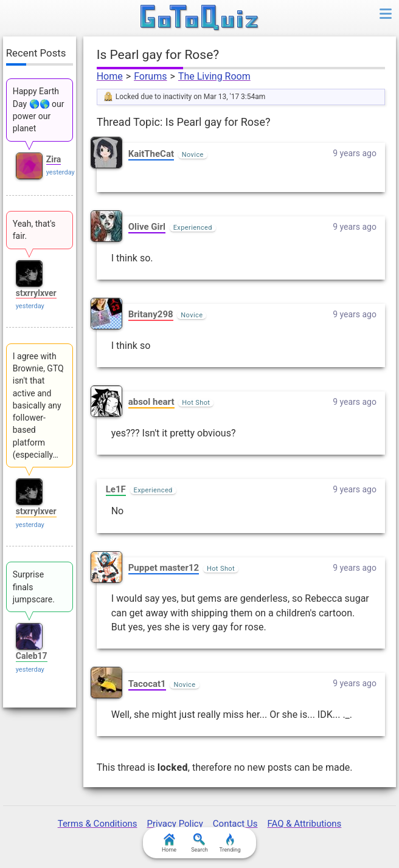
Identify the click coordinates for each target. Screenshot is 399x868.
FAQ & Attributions (304, 824)
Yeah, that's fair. (34, 230)
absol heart (151, 402)
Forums (150, 76)
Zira (54, 159)
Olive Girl (147, 227)
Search (199, 843)
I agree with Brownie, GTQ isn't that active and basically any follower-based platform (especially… (38, 405)
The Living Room (214, 76)
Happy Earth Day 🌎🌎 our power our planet (39, 110)
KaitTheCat (151, 154)
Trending (230, 843)
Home (110, 76)
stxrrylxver (36, 293)
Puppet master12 (164, 568)
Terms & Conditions (98, 824)
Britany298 (151, 314)
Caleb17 (32, 656)
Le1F (116, 489)
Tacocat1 (147, 684)
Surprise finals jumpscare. (34, 587)
